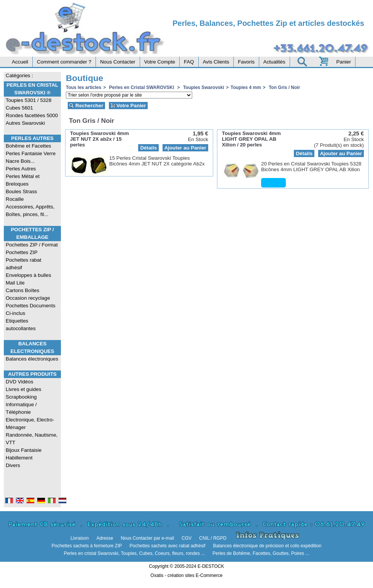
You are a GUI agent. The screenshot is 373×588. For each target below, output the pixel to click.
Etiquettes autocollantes (21, 325)
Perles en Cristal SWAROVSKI (141, 87)
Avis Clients (216, 62)
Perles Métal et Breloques (23, 180)
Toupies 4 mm (246, 87)
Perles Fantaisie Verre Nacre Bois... (31, 157)
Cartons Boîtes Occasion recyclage (28, 294)
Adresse (105, 538)
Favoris (246, 62)
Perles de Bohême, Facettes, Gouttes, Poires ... (261, 553)
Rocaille (15, 199)
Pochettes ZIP (22, 252)
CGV (186, 538)
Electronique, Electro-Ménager (30, 424)
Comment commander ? (64, 62)
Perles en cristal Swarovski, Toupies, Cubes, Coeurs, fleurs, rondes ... (135, 553)
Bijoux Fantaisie (24, 450)
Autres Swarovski (25, 123)
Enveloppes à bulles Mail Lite (28, 279)
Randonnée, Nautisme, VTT (32, 439)
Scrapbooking (21, 397)
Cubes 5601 (19, 108)
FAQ (189, 62)
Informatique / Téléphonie (21, 408)
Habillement (19, 458)
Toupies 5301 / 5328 (29, 100)
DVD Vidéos (19, 382)
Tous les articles (84, 87)
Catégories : (19, 75)
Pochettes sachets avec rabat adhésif (167, 546)
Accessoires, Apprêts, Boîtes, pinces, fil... (30, 211)
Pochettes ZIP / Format (32, 245)
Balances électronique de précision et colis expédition (267, 546)
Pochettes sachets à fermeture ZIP (87, 546)
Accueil (20, 62)
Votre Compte (160, 62)
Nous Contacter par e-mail (147, 538)
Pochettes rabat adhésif (23, 264)
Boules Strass (21, 191)
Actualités (274, 62)
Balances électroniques (32, 359)
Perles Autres (32, 138)
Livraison (80, 538)
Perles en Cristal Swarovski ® (32, 89)
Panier (344, 62)
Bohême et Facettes (28, 146)
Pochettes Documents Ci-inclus (30, 309)
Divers (13, 465)
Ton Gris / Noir (284, 87)
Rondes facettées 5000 (32, 115)
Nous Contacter (118, 62)
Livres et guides (23, 389)
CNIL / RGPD (213, 538)
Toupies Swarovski (203, 87)
